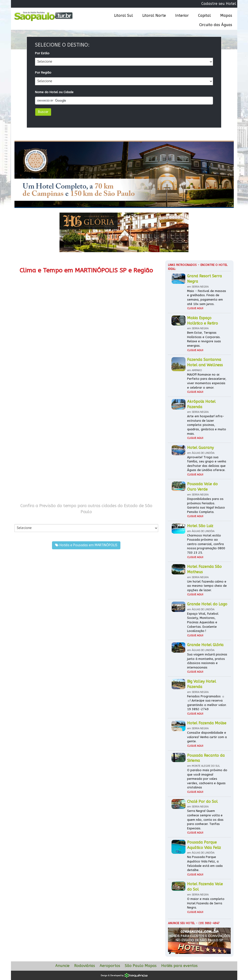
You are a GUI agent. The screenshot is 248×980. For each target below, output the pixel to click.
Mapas (226, 15)
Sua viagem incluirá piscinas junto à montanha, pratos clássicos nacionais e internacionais (207, 661)
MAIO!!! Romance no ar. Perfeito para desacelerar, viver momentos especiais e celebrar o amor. (207, 381)
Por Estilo (42, 53)
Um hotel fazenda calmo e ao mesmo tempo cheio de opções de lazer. (207, 586)
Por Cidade (23, 519)
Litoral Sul (124, 15)
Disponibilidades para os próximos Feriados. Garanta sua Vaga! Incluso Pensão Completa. (206, 505)
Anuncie (62, 966)
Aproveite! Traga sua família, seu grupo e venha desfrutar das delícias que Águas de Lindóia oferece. (207, 464)
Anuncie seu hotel (181, 923)
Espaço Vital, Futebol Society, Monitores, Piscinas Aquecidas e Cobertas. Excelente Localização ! (203, 622)
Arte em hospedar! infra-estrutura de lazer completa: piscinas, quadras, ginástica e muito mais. (207, 425)
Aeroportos (110, 966)
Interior (182, 15)
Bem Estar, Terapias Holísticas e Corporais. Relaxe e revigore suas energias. (204, 339)
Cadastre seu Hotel (219, 4)
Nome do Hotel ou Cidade (54, 92)
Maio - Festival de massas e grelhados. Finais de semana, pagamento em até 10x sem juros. (207, 297)
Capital (204, 15)
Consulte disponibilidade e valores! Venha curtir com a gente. (207, 737)
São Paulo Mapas (141, 966)
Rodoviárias (85, 966)
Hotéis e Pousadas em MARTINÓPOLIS (86, 545)
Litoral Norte (154, 15)
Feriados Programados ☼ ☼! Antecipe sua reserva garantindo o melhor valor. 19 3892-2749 (207, 703)
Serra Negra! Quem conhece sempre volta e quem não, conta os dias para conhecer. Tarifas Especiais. (205, 819)
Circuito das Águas (216, 25)
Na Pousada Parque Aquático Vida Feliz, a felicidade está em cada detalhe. (205, 863)
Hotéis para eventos (179, 966)
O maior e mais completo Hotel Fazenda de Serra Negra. (206, 903)
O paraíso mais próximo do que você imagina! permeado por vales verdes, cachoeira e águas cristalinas (207, 779)
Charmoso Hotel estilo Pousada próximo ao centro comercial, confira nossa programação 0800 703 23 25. (206, 544)
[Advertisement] (86, 393)
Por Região (43, 73)
